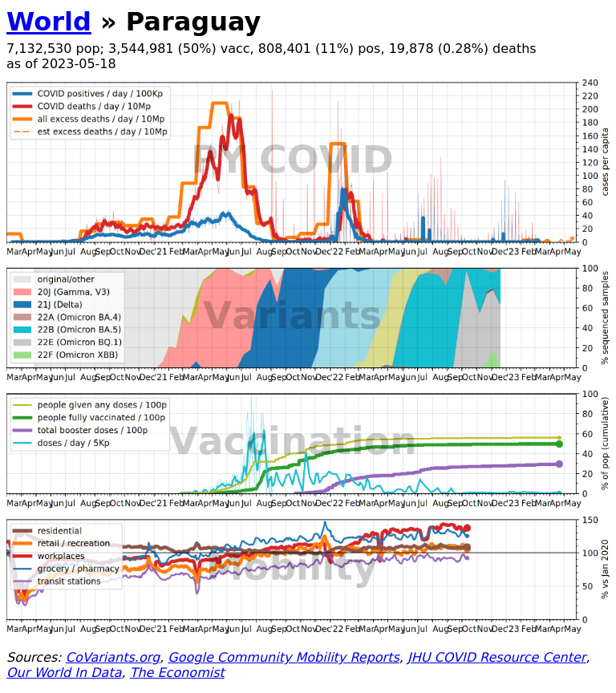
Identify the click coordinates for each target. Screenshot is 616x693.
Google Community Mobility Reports (283, 657)
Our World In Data (64, 673)
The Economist (177, 673)
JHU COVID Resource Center (496, 657)
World (49, 22)
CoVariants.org (113, 657)
